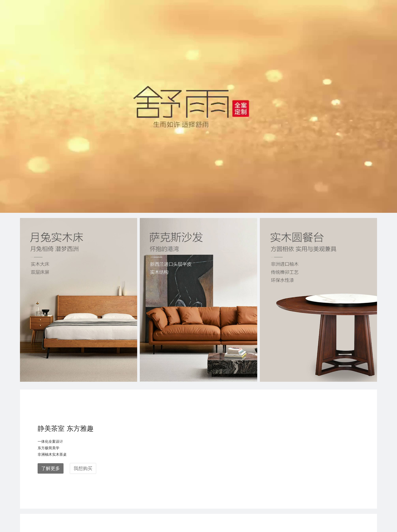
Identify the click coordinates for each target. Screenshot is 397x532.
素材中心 (123, 471)
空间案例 (28, 471)
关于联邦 (28, 458)
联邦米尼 (75, 471)
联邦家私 (75, 458)
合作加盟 (28, 497)
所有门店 (123, 458)
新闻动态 (28, 484)
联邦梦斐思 (78, 484)
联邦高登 (75, 497)
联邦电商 (75, 510)
